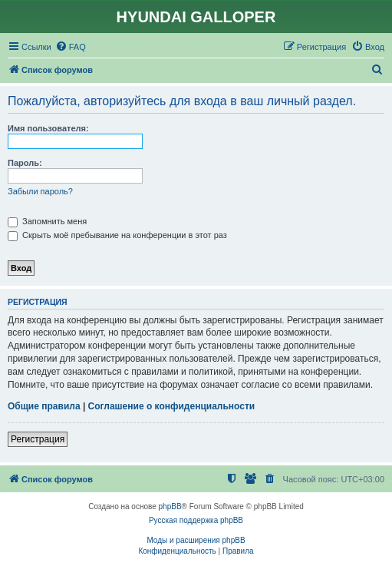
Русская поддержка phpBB (196, 520)
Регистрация (38, 439)
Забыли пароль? (40, 191)
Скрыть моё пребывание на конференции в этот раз (117, 235)
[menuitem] (71, 47)
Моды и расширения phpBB (196, 540)
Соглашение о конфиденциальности (172, 406)
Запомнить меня (47, 221)
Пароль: (25, 163)
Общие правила (44, 406)
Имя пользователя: (48, 128)
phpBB (170, 506)
